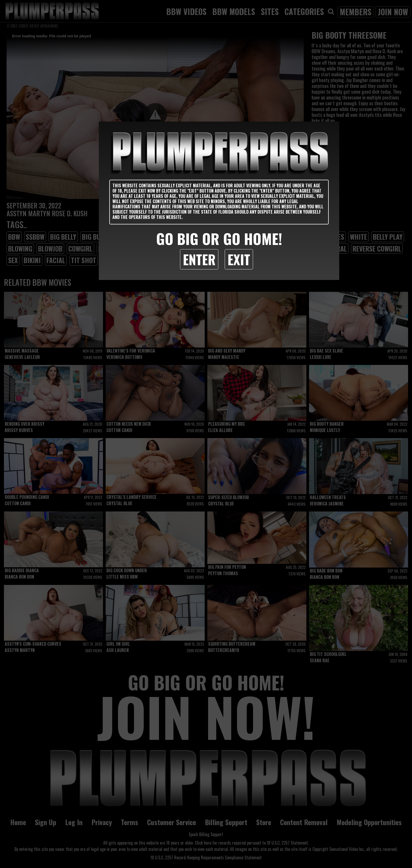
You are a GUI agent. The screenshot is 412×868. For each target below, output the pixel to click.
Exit (239, 259)
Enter (199, 259)
